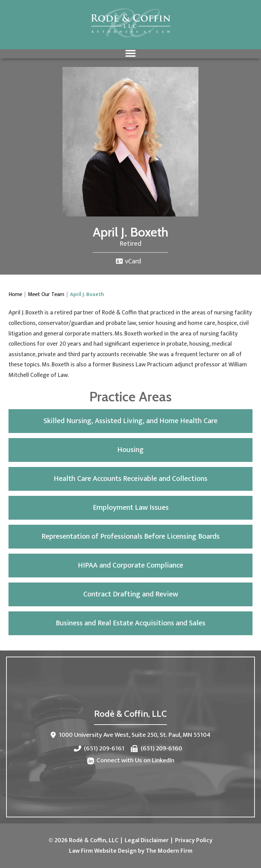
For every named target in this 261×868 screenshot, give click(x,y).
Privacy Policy (194, 840)
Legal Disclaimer (147, 840)
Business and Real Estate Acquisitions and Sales (130, 623)
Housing (130, 450)
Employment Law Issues (131, 508)
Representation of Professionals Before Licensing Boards (130, 536)
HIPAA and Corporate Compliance (130, 565)
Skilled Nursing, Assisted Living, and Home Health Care (130, 421)
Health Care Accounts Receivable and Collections (130, 479)
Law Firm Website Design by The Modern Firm (131, 851)
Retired (130, 244)
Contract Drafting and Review (131, 594)
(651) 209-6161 (104, 749)
